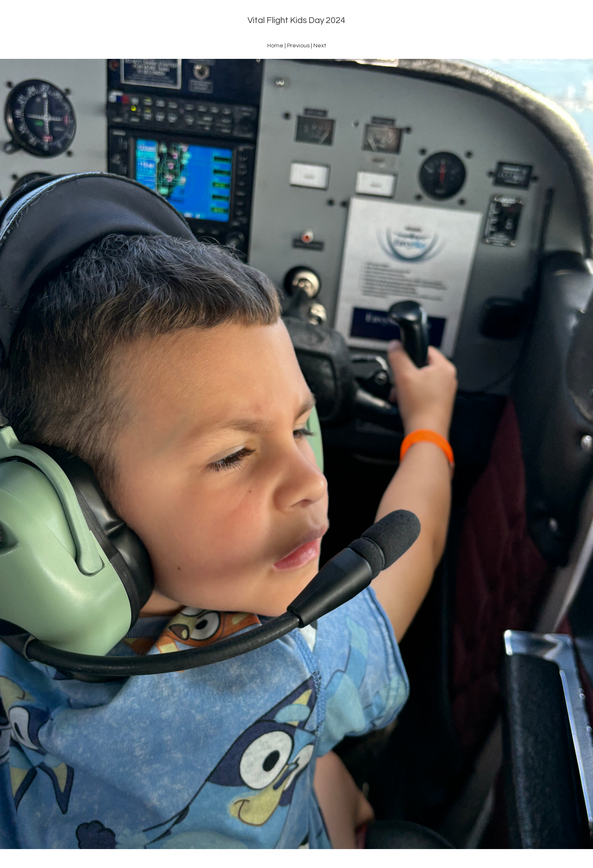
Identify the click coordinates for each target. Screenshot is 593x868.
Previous (298, 46)
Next (320, 46)
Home (275, 46)
